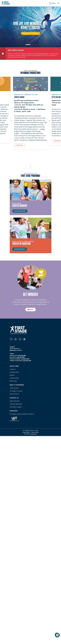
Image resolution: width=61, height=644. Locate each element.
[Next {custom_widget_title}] (50, 121)
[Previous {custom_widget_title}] (11, 121)
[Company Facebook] (11, 339)
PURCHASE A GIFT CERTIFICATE (31, 33)
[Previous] (1, 27)
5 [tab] (35, 45)
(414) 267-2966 (20, 357)
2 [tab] (31, 45)
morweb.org (34, 434)
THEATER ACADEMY (20, 206)
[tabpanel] (30, 27)
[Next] (60, 27)
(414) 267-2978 (27, 361)
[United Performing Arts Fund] (14, 419)
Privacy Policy (26, 432)
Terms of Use (35, 432)
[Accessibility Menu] (57, 635)
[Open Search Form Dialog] (58, 3)
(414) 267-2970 (25, 359)
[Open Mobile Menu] (52, 3)
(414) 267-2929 (22, 355)
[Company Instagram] (20, 339)
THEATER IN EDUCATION (21, 244)
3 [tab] (33, 45)
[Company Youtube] (24, 339)
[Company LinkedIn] (16, 339)
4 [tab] (34, 45)
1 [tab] (28, 45)
